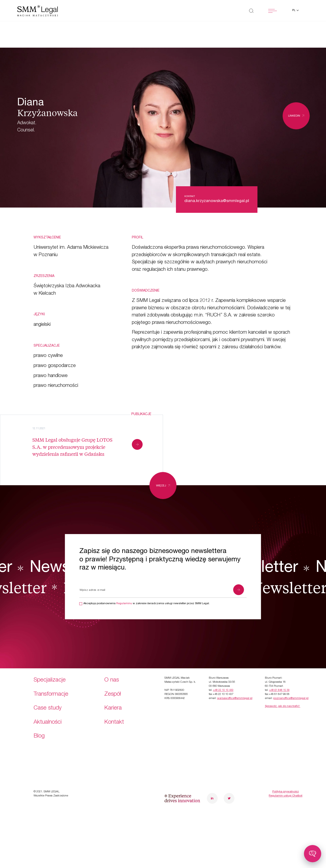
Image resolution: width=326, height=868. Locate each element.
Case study (48, 682)
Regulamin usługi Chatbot (285, 769)
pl (294, 10)
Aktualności (48, 696)
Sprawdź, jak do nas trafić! (283, 680)
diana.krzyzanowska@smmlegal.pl (217, 201)
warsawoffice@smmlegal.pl (235, 672)
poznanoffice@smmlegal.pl (291, 672)
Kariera (113, 682)
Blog (39, 710)
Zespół (113, 668)
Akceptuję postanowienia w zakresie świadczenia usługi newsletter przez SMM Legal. (147, 604)
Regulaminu (124, 604)
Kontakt (114, 696)
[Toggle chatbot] (313, 854)
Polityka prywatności (286, 765)
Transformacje (51, 668)
